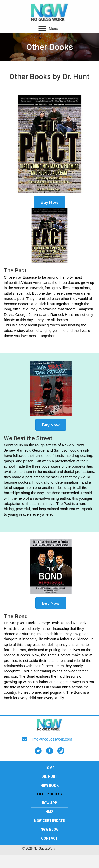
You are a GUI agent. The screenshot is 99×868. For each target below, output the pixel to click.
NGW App (49, 803)
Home (49, 768)
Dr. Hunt (49, 777)
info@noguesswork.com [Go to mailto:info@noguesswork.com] (52, 739)
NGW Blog (50, 829)
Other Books (49, 794)
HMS (50, 812)
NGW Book (49, 785)
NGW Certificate (49, 821)
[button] (42, 29)
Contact (49, 838)
